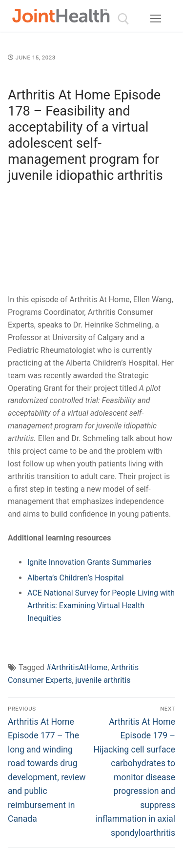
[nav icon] (156, 19)
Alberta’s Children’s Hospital (76, 578)
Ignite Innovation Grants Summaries (89, 562)
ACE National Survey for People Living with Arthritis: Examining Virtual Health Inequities (101, 606)
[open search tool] (123, 19)
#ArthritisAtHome (77, 667)
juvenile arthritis (103, 680)
